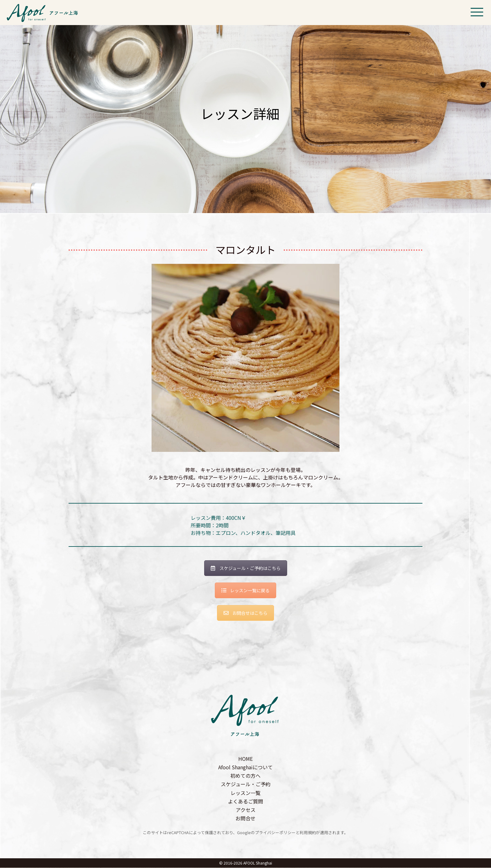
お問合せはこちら (246, 613)
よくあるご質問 (246, 801)
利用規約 (308, 833)
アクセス (246, 810)
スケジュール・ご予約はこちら (246, 568)
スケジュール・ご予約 (246, 784)
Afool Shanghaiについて (246, 767)
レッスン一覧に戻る (246, 591)
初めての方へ (246, 776)
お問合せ (246, 818)
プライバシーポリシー (275, 833)
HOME (246, 759)
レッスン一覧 (246, 793)
